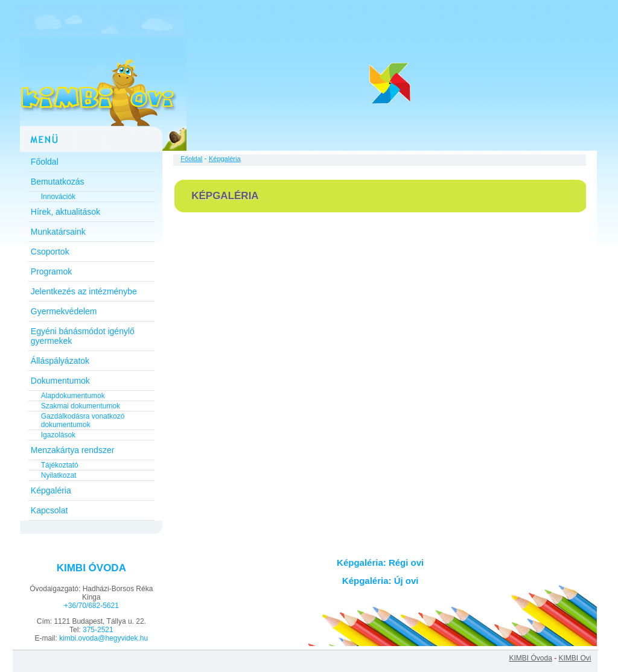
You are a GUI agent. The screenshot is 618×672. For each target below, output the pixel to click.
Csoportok (50, 252)
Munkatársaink (58, 232)
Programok (51, 271)
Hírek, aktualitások (65, 212)
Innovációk (58, 197)
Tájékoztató (60, 465)
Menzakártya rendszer (73, 450)
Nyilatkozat (59, 475)
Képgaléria (51, 490)
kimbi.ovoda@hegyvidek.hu (104, 638)
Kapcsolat (49, 510)
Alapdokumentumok (73, 396)
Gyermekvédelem (64, 311)
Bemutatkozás (58, 182)
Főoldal (45, 162)
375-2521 (98, 630)
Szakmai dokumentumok (81, 406)
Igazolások (58, 435)
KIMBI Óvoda (530, 658)
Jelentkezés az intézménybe (84, 291)
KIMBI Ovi (575, 658)
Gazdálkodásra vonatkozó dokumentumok (83, 420)
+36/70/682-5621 (91, 606)
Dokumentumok (60, 381)
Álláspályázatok (60, 361)
